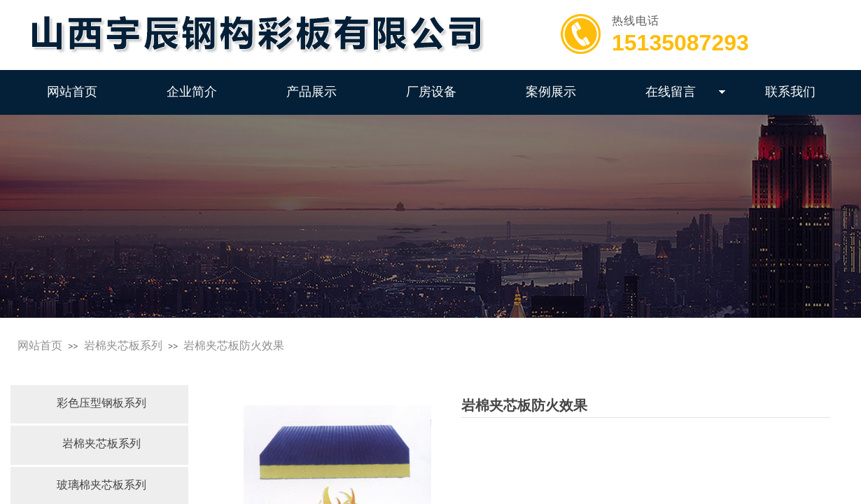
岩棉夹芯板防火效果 (234, 345)
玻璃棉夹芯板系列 (101, 485)
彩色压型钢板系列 (101, 403)
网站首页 (40, 345)
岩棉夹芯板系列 (123, 345)
